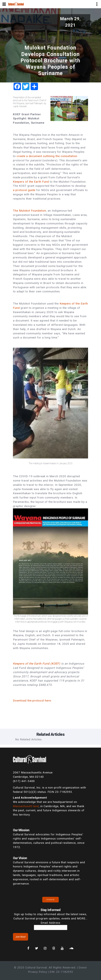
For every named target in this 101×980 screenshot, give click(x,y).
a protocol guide (24, 190)
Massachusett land (26, 806)
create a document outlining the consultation (47, 156)
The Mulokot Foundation (30, 211)
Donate (50, 900)
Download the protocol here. (32, 701)
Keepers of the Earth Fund (31, 182)
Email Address (50, 923)
